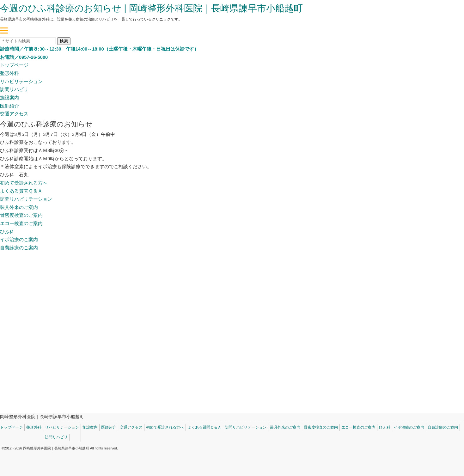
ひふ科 (7, 232)
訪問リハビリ (14, 89)
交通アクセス (14, 114)
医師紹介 (9, 106)
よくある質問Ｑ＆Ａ (21, 191)
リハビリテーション (21, 82)
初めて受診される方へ (24, 183)
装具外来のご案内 (19, 207)
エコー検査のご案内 (21, 223)
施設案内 (9, 98)
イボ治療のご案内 (19, 240)
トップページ (14, 65)
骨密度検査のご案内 (21, 215)
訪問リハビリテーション (26, 199)
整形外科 (9, 73)
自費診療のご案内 (19, 248)
